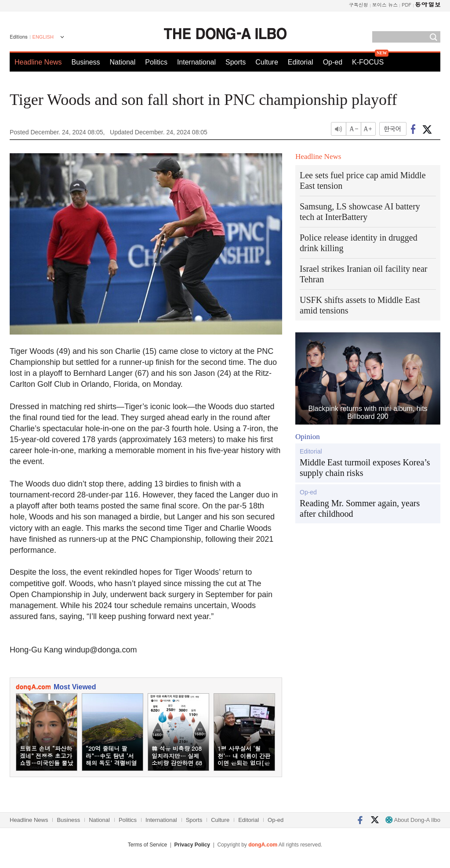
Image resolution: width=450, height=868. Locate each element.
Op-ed (333, 62)
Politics (156, 62)
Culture (267, 62)
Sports (236, 62)
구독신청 (359, 5)
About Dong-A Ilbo (413, 820)
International (196, 62)
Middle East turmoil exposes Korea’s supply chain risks (365, 468)
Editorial (301, 62)
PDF (406, 5)
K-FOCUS (368, 62)
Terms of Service (147, 845)
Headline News (38, 62)
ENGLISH (43, 37)
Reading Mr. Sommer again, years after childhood (360, 508)
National (123, 62)
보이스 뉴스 (385, 5)
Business (86, 62)
